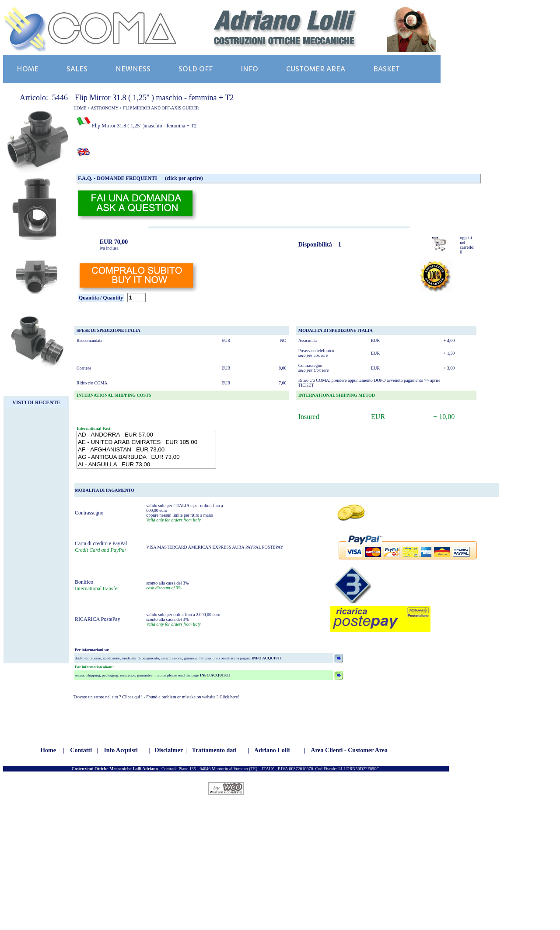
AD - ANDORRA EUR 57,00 (146, 435)
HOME (28, 69)
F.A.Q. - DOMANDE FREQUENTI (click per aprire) (140, 178)
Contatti (81, 750)
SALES (77, 69)
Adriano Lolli (272, 750)
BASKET (387, 69)
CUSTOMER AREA (316, 69)
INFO (249, 69)
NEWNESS (133, 69)
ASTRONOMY (105, 108)
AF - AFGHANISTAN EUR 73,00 (146, 450)
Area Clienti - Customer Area (349, 750)
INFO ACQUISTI (266, 658)
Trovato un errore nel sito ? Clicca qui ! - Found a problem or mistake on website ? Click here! (156, 697)
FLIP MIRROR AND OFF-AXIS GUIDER (161, 108)
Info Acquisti (121, 750)
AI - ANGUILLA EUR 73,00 (146, 465)
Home (48, 750)
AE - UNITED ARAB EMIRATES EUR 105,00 (146, 442)
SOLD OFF (196, 69)
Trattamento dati (214, 750)
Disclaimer (169, 750)
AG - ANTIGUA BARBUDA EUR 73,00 (146, 457)
